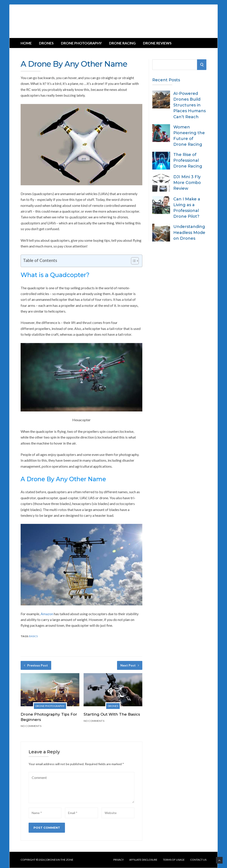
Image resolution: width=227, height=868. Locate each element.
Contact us (198, 860)
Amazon (47, 614)
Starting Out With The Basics (112, 714)
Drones (46, 43)
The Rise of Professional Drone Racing (188, 160)
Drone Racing (122, 43)
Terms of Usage (174, 860)
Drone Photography (81, 43)
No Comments (31, 726)
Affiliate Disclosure (143, 860)
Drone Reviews (157, 43)
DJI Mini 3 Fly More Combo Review (187, 183)
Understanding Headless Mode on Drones (189, 232)
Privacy (118, 860)
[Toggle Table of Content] (133, 261)
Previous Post (36, 665)
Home (26, 43)
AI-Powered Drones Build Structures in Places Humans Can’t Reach (190, 105)
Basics (33, 636)
